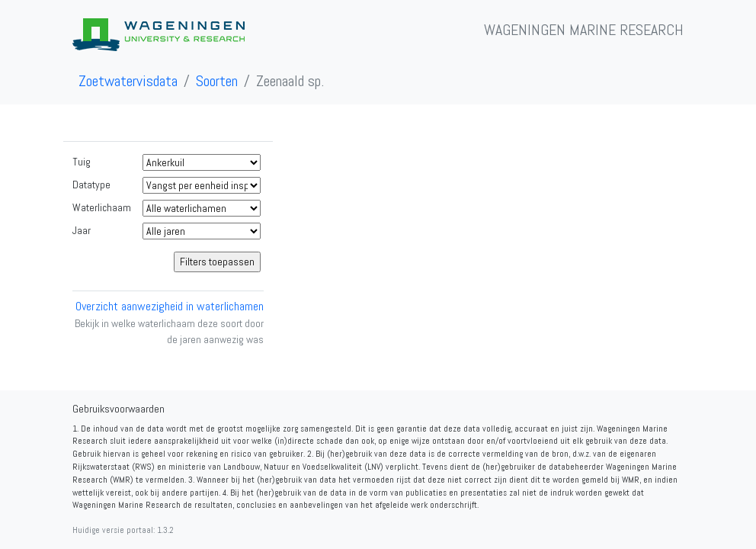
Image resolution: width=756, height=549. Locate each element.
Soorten (217, 81)
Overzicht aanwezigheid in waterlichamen (170, 306)
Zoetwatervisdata (128, 81)
